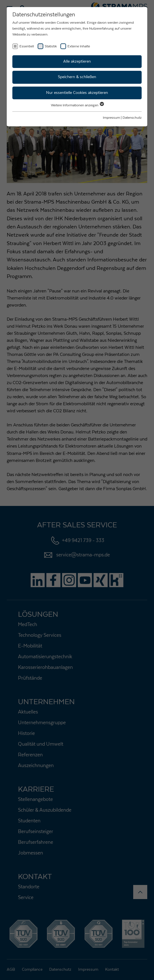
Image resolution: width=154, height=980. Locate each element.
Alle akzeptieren (77, 61)
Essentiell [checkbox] (27, 46)
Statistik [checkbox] (51, 46)
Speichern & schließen (77, 77)
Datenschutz (132, 118)
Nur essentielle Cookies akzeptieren (77, 93)
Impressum (111, 118)
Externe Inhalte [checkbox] (79, 46)
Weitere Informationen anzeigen (77, 105)
